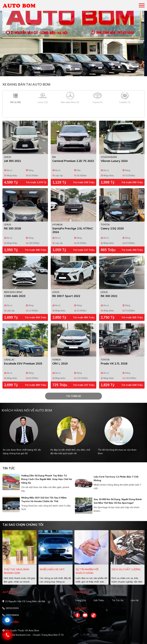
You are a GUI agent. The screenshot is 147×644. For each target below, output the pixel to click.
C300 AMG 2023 (15, 296)
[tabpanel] (73, 44)
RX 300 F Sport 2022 (66, 296)
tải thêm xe (73, 396)
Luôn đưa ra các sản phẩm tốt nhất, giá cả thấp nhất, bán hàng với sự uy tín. (91, 582)
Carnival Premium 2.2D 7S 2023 (73, 161)
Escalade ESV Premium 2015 (23, 363)
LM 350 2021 (13, 161)
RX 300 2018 (12, 228)
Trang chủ (80, 600)
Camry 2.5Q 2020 (112, 228)
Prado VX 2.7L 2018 (114, 363)
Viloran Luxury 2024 (114, 161)
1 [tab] (72, 71)
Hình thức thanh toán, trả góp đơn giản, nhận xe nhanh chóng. (19, 582)
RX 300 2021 (109, 296)
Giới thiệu (99, 600)
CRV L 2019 (60, 363)
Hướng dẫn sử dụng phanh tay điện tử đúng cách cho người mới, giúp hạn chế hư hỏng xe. (47, 479)
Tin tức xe (118, 600)
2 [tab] (75, 71)
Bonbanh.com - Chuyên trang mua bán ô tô (40, 635)
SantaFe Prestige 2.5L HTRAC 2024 (73, 230)
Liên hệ (135, 600)
